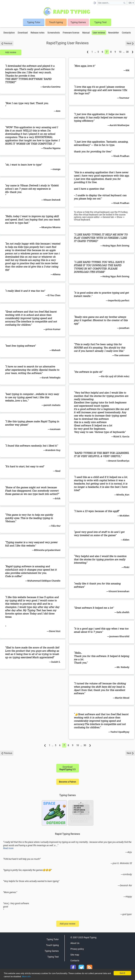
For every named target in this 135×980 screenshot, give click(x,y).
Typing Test (101, 22)
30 (127, 52)
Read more (8, 848)
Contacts (126, 33)
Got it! (122, 973)
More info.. (32, 976)
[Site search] (110, 3)
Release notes (37, 33)
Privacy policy (77, 949)
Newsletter (114, 33)
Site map (75, 955)
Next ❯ (130, 43)
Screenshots (54, 33)
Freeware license (71, 33)
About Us (75, 943)
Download (23, 33)
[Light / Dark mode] (94, 3)
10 (120, 52)
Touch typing (56, 22)
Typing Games (78, 22)
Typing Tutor (53, 939)
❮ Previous (7, 43)
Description (9, 33)
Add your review (67, 924)
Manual (86, 33)
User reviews (99, 33)
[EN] (131, 3)
